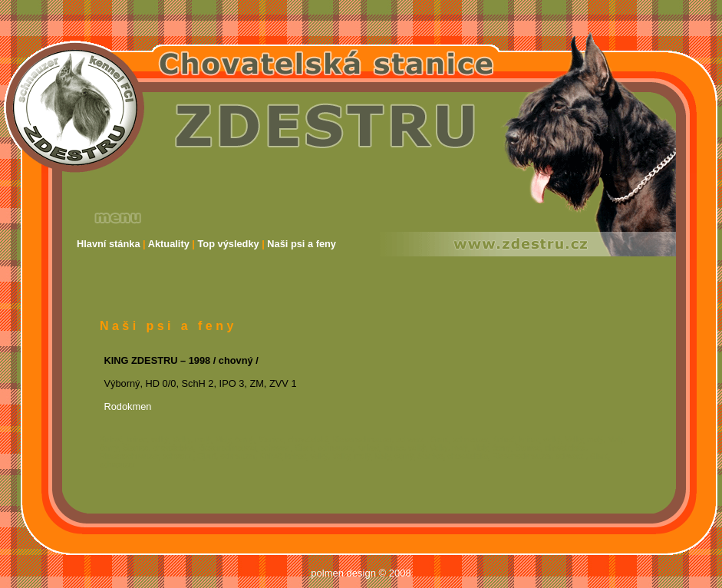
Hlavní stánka (109, 244)
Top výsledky (229, 244)
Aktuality (169, 244)
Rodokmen (128, 406)
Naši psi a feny (302, 244)
